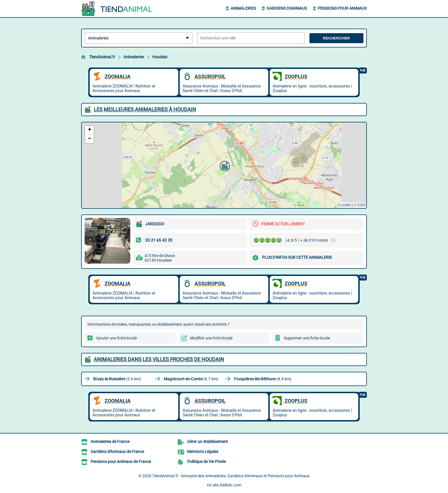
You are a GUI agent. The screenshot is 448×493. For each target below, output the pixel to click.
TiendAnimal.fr (102, 57)
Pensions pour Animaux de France (121, 462)
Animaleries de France (110, 442)
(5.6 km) (117, 379)
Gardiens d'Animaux (287, 8)
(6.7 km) (191, 379)
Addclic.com (231, 485)
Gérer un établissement (208, 442)
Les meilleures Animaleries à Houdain (145, 109)
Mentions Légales (203, 452)
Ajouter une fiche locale (116, 338)
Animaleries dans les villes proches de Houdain (159, 359)
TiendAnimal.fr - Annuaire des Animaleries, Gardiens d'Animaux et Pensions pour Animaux (231, 476)
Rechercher (336, 38)
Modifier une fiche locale (211, 338)
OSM (361, 205)
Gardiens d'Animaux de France (117, 452)
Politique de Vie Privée (206, 462)
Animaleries (243, 8)
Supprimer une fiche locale (307, 338)
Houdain (160, 57)
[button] (224, 165)
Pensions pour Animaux (342, 8)
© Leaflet (344, 205)
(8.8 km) (263, 379)
